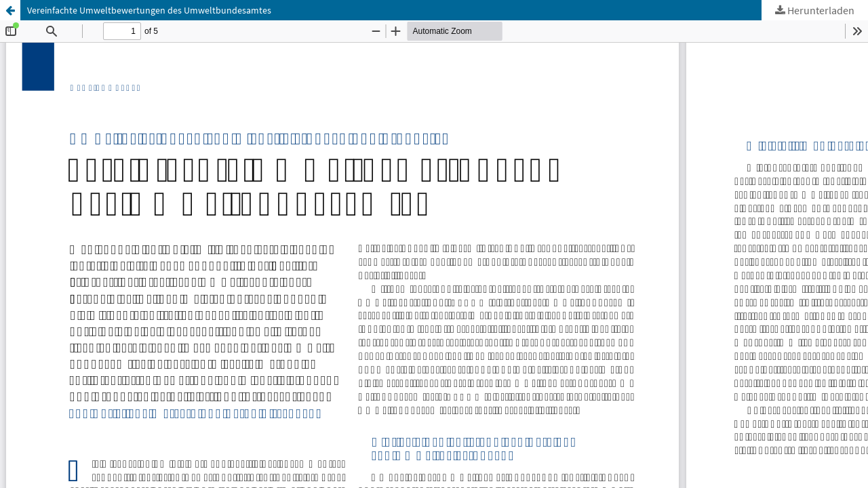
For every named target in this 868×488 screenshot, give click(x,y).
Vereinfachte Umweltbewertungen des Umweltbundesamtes (149, 10)
